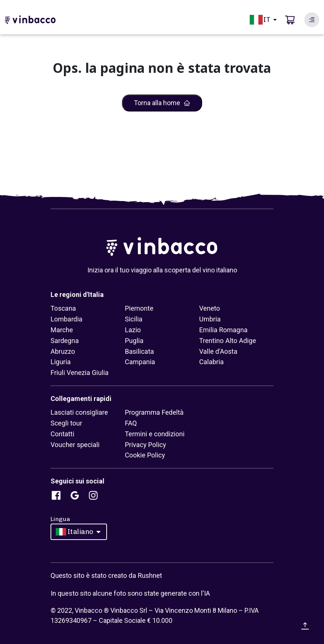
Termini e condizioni (155, 434)
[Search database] (312, 20)
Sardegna (65, 341)
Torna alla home (162, 103)
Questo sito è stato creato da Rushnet (106, 575)
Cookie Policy (145, 455)
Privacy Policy (145, 445)
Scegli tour (66, 423)
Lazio (133, 330)
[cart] (290, 20)
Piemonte (139, 308)
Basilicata (139, 351)
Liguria (61, 362)
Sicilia (134, 319)
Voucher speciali (75, 445)
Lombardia (67, 319)
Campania (140, 362)
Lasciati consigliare (79, 412)
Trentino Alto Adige (228, 341)
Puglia (134, 341)
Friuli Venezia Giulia (80, 373)
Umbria (210, 319)
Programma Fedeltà (154, 412)
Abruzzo (63, 351)
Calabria (211, 362)
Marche (62, 330)
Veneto (210, 308)
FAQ (131, 423)
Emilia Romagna (223, 330)
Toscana (63, 308)
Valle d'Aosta (218, 351)
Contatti (62, 434)
